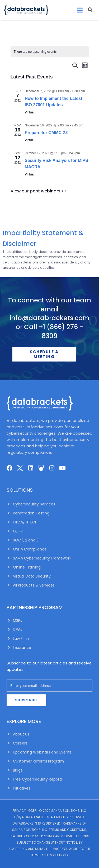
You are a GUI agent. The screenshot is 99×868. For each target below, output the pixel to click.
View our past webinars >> (38, 191)
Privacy (19, 811)
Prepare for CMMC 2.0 (47, 133)
